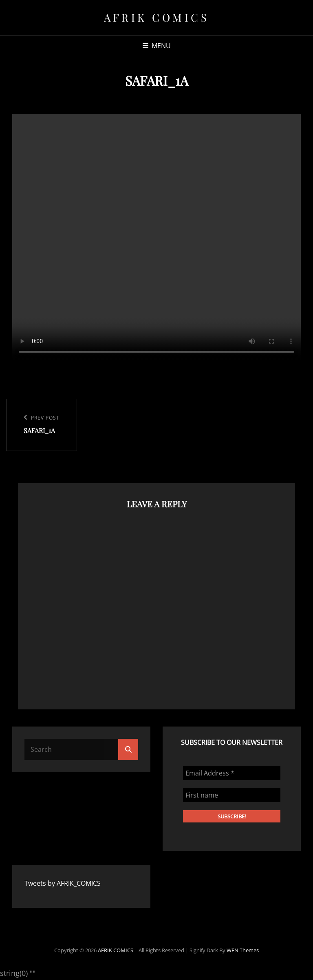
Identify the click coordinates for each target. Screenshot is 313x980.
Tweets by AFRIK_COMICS (63, 883)
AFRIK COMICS (156, 17)
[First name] (232, 795)
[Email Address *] (232, 773)
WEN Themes (243, 950)
